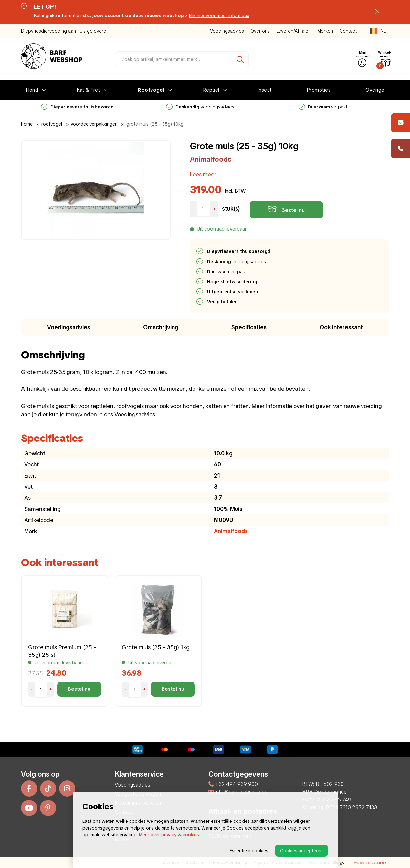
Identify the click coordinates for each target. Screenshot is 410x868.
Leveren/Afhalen (294, 31)
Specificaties (249, 327)
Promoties (319, 90)
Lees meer (203, 174)
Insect (265, 90)
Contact (348, 31)
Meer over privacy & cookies (169, 835)
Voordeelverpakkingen (94, 124)
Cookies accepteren (301, 851)
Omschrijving (161, 327)
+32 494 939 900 (233, 784)
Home (27, 124)
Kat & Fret (88, 90)
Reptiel (211, 90)
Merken (325, 31)
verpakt (323, 107)
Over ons (260, 31)
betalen (223, 302)
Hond (32, 90)
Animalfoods (211, 159)
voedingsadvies (200, 107)
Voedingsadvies (227, 31)
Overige (375, 90)
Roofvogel (151, 90)
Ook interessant (341, 327)
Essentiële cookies (249, 851)
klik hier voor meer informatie (219, 15)
